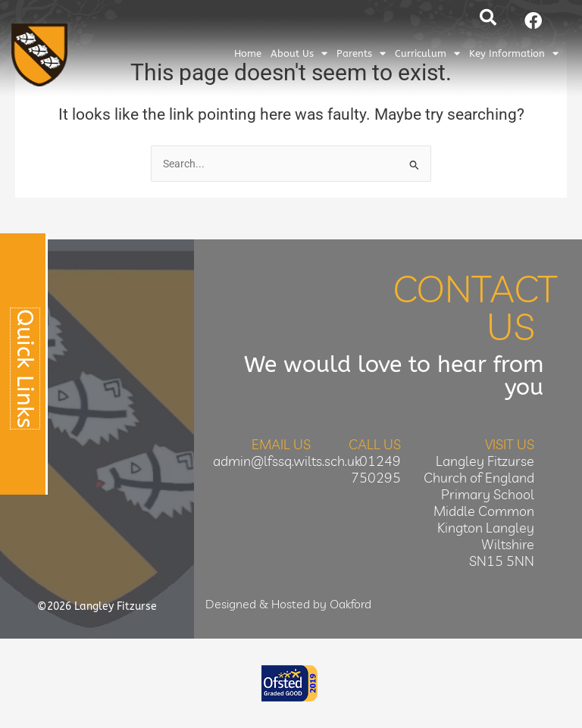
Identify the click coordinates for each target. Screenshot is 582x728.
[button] (488, 17)
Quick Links (25, 369)
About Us (299, 53)
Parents (361, 53)
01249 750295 (376, 469)
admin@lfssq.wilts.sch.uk (287, 461)
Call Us (375, 444)
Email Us (281, 444)
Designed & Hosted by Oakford (288, 604)
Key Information (514, 53)
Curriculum (427, 53)
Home (248, 53)
